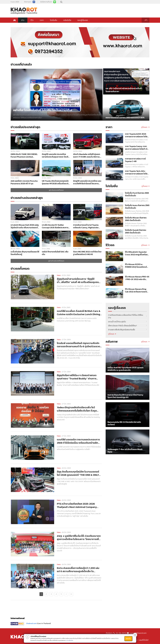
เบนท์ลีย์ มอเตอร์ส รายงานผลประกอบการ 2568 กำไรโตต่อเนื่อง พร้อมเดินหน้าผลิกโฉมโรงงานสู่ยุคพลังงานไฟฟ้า (78, 441)
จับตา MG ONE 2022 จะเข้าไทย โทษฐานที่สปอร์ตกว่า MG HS (87, 253)
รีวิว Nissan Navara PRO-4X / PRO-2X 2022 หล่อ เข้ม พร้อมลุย (137, 278)
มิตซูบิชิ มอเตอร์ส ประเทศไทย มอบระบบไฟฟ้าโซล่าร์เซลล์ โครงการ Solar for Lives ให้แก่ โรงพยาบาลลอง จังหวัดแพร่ (87, 182)
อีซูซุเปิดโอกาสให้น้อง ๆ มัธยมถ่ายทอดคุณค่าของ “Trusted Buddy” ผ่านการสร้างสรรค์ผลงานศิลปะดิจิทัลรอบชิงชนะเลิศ (79, 377)
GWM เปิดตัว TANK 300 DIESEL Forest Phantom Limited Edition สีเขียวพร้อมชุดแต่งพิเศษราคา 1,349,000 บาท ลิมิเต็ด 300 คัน (25, 155)
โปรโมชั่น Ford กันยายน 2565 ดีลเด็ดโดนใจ (137, 194)
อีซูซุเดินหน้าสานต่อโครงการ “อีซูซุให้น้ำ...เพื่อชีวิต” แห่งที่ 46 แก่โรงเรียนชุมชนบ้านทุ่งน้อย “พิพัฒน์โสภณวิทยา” (78, 280)
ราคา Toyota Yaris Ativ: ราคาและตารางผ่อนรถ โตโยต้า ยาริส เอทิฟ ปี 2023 (136, 172)
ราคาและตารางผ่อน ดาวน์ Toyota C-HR (135, 160)
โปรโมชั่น (54, 20)
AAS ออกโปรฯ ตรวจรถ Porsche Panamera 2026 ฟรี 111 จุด (24, 182)
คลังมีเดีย (67, 20)
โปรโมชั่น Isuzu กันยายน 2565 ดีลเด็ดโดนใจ (137, 207)
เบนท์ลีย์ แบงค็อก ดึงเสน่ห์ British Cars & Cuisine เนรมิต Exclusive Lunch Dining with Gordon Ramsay (79, 313)
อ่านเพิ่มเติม (70, 640)
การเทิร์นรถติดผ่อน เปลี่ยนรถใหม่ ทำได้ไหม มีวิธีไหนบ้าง (126, 316)
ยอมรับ (128, 639)
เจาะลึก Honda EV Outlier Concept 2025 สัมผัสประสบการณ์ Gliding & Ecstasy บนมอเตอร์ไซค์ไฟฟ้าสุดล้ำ (56, 226)
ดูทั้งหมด (145, 127)
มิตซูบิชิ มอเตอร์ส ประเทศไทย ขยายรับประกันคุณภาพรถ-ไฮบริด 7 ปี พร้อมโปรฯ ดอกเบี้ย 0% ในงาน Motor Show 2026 (56, 155)
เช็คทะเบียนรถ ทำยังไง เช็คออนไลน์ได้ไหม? (122, 326)
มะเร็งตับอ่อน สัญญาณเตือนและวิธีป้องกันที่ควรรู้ (25, 253)
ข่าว (23, 20)
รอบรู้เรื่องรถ (83, 20)
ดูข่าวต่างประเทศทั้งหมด (56, 261)
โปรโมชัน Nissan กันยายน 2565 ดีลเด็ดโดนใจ (136, 219)
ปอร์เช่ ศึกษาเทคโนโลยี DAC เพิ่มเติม (55, 253)
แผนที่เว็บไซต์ (144, 640)
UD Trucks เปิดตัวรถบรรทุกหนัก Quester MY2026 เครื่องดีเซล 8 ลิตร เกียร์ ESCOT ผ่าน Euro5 (55, 182)
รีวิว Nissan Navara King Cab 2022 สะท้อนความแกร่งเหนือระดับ (137, 290)
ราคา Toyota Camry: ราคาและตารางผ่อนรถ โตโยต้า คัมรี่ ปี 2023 (137, 148)
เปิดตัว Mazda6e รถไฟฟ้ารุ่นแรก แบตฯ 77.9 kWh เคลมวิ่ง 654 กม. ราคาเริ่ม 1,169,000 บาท (87, 155)
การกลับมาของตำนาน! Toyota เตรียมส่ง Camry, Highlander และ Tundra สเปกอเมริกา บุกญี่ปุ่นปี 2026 (87, 226)
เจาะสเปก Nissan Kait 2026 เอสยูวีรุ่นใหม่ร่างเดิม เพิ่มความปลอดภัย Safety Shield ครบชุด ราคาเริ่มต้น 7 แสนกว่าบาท (25, 226)
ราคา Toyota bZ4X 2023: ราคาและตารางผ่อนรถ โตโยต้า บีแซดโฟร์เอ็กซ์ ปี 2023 (136, 135)
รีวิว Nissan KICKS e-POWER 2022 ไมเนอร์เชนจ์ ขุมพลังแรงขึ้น (136, 266)
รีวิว (32, 20)
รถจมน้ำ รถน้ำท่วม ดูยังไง (117, 322)
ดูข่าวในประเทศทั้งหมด (56, 190)
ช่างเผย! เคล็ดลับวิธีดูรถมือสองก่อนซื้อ (122, 330)
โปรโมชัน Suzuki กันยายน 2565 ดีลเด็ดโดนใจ (136, 231)
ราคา (42, 20)
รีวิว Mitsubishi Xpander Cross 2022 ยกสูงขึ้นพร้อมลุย (136, 253)
